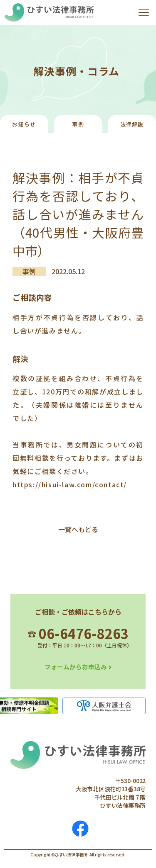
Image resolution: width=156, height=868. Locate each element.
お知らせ (24, 124)
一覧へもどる (78, 529)
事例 (78, 124)
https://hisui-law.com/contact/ (70, 484)
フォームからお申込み (76, 667)
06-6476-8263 (78, 633)
